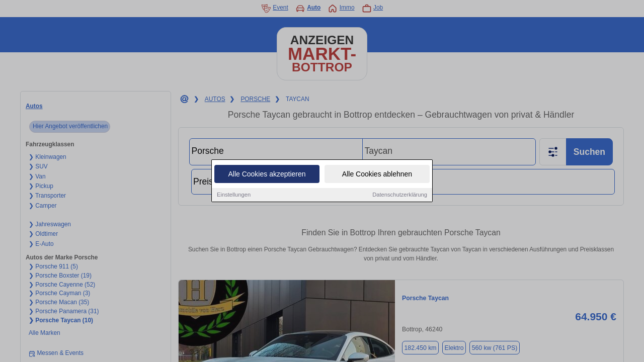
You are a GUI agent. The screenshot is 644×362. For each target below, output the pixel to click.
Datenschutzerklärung (400, 195)
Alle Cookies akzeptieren (267, 174)
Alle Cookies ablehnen (377, 174)
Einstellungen (234, 195)
